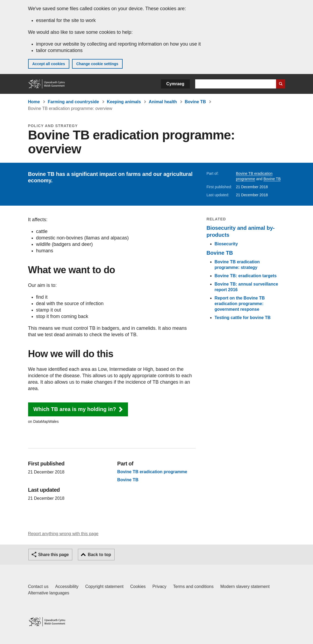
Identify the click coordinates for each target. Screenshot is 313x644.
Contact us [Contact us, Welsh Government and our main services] (38, 586)
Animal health (163, 102)
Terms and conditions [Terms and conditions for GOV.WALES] (193, 586)
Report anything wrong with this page (63, 534)
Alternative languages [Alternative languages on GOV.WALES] (49, 593)
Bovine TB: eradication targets (246, 276)
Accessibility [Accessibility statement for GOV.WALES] (67, 586)
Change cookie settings (97, 64)
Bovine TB (195, 102)
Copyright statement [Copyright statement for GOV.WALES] (104, 586)
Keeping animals (124, 102)
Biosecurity (226, 244)
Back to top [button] (99, 555)
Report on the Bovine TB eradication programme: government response (240, 304)
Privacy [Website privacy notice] (159, 586)
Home (34, 102)
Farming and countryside (73, 102)
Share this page (54, 555)
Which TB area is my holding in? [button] (75, 409)
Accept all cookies (49, 64)
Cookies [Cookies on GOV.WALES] (138, 586)
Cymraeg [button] (175, 84)
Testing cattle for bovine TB (243, 318)
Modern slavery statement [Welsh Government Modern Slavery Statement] (245, 586)
